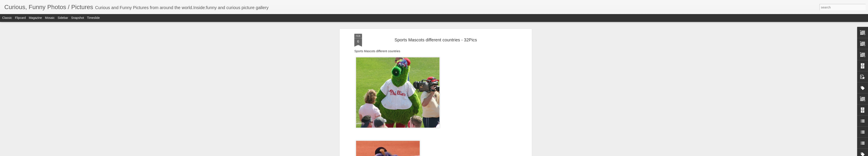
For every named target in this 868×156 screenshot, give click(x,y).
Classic (7, 18)
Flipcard (20, 18)
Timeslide (93, 18)
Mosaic (50, 18)
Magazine (35, 18)
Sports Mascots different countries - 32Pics (436, 40)
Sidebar (63, 18)
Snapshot (78, 18)
